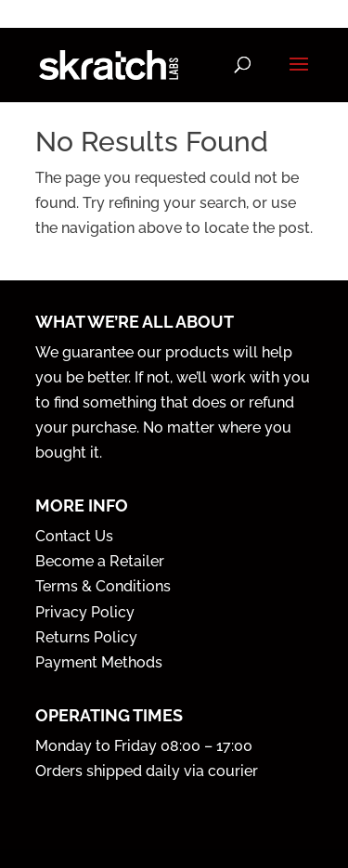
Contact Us (74, 536)
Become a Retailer (100, 561)
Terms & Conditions (103, 586)
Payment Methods (99, 662)
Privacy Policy (85, 612)
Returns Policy (86, 637)
